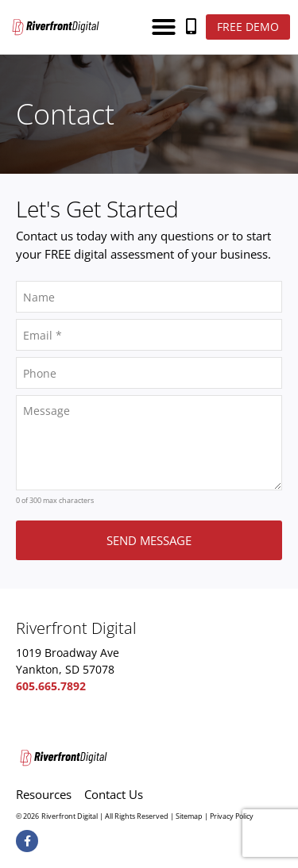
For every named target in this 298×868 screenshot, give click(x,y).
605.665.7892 (51, 686)
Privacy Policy (232, 816)
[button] (164, 27)
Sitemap (189, 816)
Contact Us (114, 794)
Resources (44, 794)
